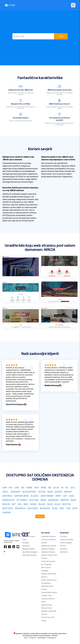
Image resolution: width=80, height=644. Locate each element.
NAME (29, 488)
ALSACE (35, 496)
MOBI (44, 488)
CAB (68, 508)
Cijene (25, 540)
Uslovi (26, 638)
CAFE (75, 508)
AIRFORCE (7, 496)
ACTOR (42, 492)
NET (11, 488)
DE (67, 488)
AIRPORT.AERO (21, 496)
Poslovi (66, 543)
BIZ (23, 488)
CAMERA (6, 513)
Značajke (26, 543)
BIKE (26, 504)
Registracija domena (49, 546)
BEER (73, 500)
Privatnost (33, 638)
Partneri (63, 546)
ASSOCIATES (8, 500)
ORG (17, 488)
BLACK (42, 504)
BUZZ (55, 508)
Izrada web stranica (48, 536)
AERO (50, 492)
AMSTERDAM (47, 496)
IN (62, 488)
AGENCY (68, 492)
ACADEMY (16, 492)
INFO (37, 488)
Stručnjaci (64, 549)
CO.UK (56, 488)
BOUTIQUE (8, 508)
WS (50, 488)
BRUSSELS (20, 508)
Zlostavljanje (41, 638)
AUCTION (34, 500)
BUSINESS (45, 508)
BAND (43, 500)
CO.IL (73, 488)
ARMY (58, 496)
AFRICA (58, 492)
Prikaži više (40, 516)
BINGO (33, 504)
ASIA (72, 496)
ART (65, 496)
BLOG (50, 504)
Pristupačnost (51, 638)
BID (20, 504)
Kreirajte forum (47, 608)
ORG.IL (5, 492)
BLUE (58, 504)
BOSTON (67, 504)
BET (14, 504)
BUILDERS (33, 508)
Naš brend (64, 552)
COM (4, 488)
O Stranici (63, 536)
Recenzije (26, 546)
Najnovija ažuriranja (30, 555)
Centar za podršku (67, 540)
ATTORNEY (22, 500)
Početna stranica (29, 536)
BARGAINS (53, 500)
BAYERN (65, 500)
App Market (30, 552)
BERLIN (6, 504)
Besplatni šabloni (29, 549)
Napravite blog (47, 605)
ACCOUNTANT (29, 492)
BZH (62, 508)
